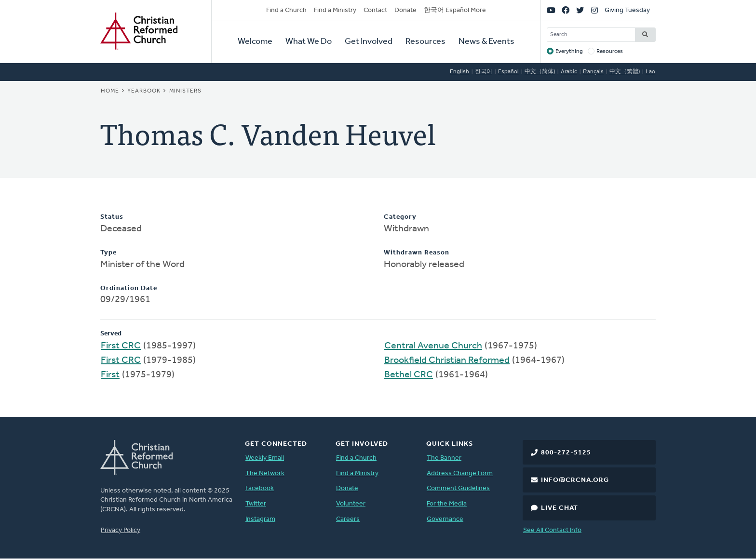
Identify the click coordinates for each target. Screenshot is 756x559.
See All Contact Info (552, 530)
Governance (445, 519)
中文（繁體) (625, 72)
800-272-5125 (566, 453)
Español (508, 72)
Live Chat (560, 508)
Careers (348, 519)
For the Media (447, 504)
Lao (650, 72)
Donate (405, 10)
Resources (425, 42)
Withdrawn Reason (417, 253)
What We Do (309, 42)
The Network (265, 473)
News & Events (486, 42)
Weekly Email (265, 458)
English (459, 72)
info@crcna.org (575, 480)
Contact (375, 10)
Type (108, 253)
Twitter (256, 504)
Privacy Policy (121, 530)
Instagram (260, 519)
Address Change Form (460, 473)
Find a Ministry (335, 10)
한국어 (484, 72)
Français (593, 72)
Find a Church (286, 10)
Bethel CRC (409, 375)
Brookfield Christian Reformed (447, 360)
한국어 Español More (455, 10)
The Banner (444, 458)
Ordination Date (129, 288)
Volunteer (351, 504)
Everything (569, 52)
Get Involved (369, 42)
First (110, 375)
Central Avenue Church (433, 346)
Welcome (255, 42)
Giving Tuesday (627, 10)
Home (110, 91)
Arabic (569, 72)
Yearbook (144, 91)
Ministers (185, 91)
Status (112, 217)
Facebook (260, 488)
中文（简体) (540, 72)
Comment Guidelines (458, 488)
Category (400, 217)
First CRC (121, 346)
